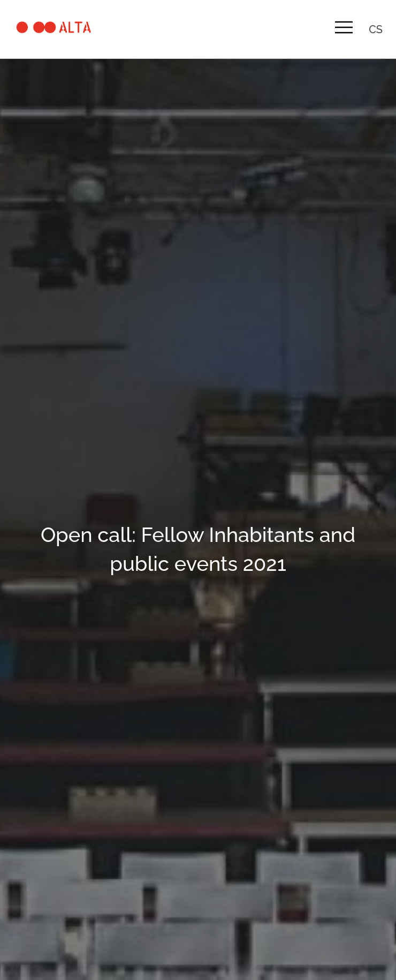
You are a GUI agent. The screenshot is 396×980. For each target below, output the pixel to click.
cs (376, 29)
